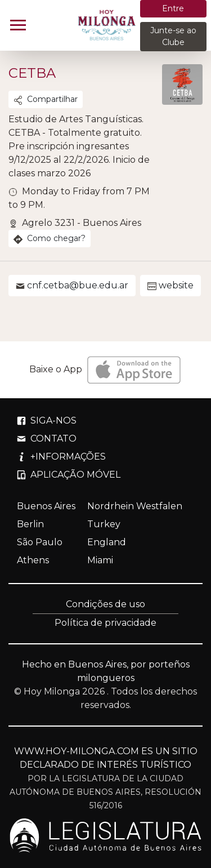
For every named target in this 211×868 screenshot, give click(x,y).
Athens (33, 560)
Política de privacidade (105, 623)
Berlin (30, 524)
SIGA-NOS (47, 420)
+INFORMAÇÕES (61, 457)
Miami (100, 560)
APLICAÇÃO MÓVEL (69, 475)
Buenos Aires (46, 506)
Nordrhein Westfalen (135, 506)
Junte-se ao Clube (173, 36)
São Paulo (40, 542)
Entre (173, 8)
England (107, 542)
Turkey (104, 524)
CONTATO (47, 439)
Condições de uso (105, 604)
